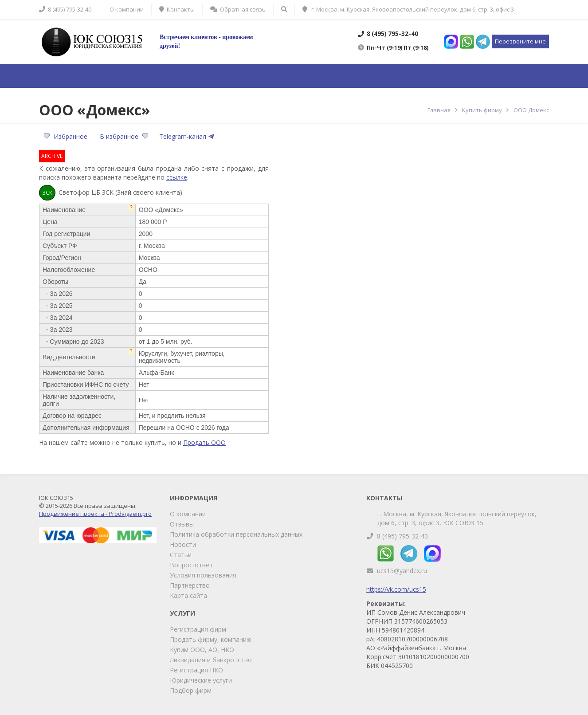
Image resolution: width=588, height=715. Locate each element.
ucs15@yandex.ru (402, 571)
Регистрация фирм (198, 629)
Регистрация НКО (196, 670)
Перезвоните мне (520, 41)
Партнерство (190, 585)
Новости (183, 544)
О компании (188, 514)
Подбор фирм (191, 690)
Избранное (66, 136)
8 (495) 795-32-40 (402, 536)
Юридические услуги (201, 680)
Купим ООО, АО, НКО (202, 650)
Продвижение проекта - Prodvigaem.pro (95, 514)
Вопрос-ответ (191, 565)
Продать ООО (204, 442)
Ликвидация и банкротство (211, 660)
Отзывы (182, 524)
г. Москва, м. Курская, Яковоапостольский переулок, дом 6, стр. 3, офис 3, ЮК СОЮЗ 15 (457, 518)
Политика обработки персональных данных (236, 534)
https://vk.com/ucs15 (396, 589)
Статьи (181, 555)
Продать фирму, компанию (211, 639)
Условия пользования (203, 575)
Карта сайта (188, 595)
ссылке (177, 177)
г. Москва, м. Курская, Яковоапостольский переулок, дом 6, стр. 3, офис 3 (408, 9)
